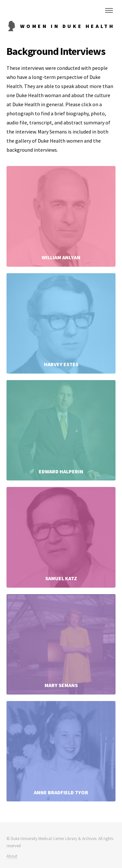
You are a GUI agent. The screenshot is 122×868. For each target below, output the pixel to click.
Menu (109, 10)
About (12, 856)
